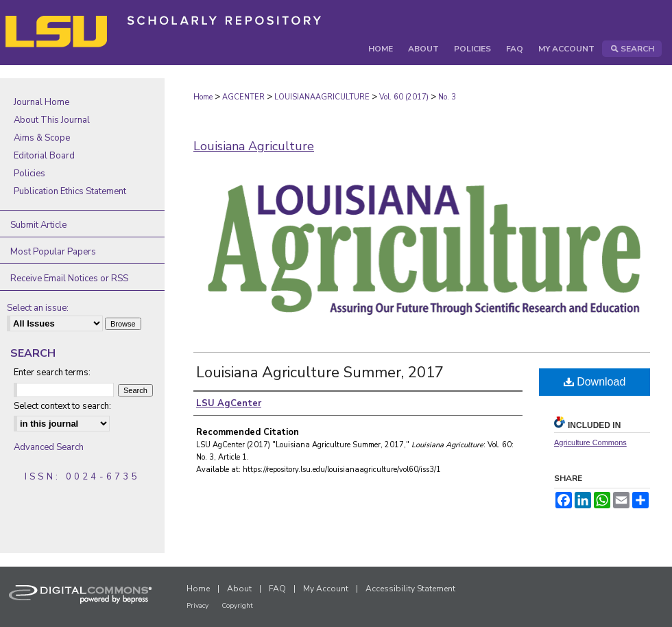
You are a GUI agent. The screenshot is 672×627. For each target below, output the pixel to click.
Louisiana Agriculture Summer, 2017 (320, 372)
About (239, 589)
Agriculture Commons (590, 442)
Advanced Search (49, 447)
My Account (326, 589)
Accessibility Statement (410, 589)
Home (203, 97)
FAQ (277, 589)
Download (595, 382)
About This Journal (52, 120)
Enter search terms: (52, 372)
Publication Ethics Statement (70, 191)
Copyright (237, 606)
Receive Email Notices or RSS (69, 279)
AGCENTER (243, 97)
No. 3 (447, 97)
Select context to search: (62, 406)
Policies (29, 174)
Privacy (197, 606)
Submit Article (38, 225)
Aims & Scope (42, 138)
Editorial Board (44, 156)
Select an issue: (38, 308)
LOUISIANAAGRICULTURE (322, 97)
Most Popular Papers (53, 252)
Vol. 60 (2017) (404, 97)
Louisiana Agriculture (254, 146)
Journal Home (41, 102)
